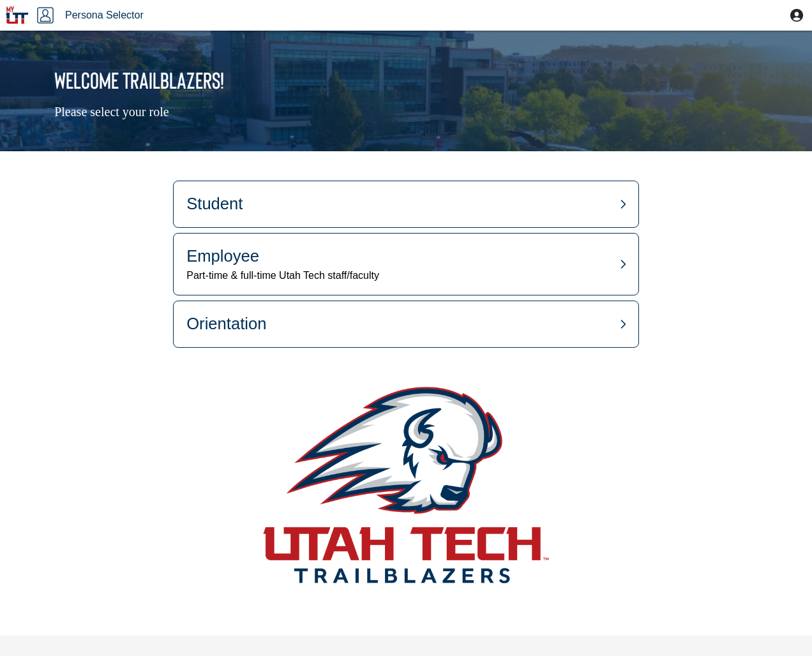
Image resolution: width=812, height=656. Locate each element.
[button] (797, 15)
